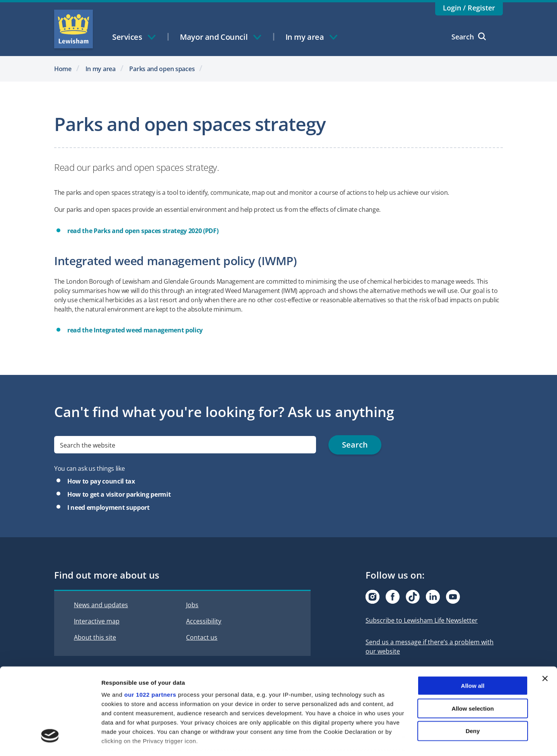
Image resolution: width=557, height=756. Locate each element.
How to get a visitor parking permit (119, 494)
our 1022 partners (150, 646)
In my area (101, 69)
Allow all (473, 637)
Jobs (192, 605)
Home (63, 69)
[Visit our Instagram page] (372, 597)
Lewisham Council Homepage (73, 29)
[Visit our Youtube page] (453, 597)
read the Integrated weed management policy (135, 330)
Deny (473, 682)
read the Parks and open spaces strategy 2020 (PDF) (143, 231)
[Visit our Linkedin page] (433, 597)
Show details (406, 741)
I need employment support (108, 507)
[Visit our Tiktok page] (413, 597)
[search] (185, 445)
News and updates (101, 605)
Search (469, 37)
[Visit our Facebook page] (393, 597)
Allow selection (472, 659)
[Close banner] (545, 630)
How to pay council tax (101, 481)
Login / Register (469, 8)
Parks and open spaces (162, 69)
